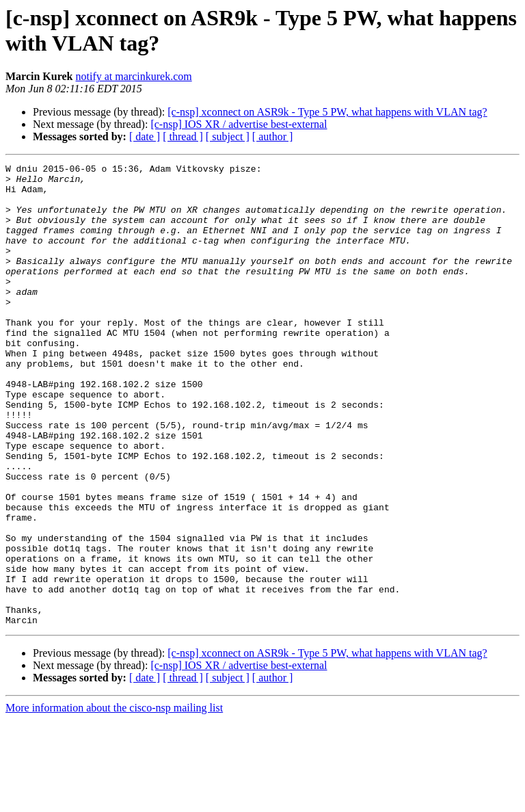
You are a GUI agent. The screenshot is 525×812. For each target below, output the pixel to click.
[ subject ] (228, 136)
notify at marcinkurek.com (134, 76)
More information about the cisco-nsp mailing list (114, 800)
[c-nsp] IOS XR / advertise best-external (239, 124)
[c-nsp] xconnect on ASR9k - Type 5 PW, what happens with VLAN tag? (327, 112)
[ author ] (273, 136)
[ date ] (145, 136)
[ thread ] (183, 136)
